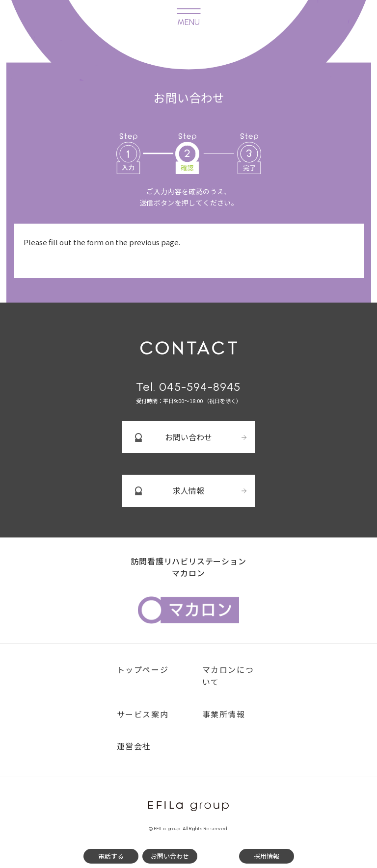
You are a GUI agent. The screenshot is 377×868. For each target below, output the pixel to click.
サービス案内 (143, 714)
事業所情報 (224, 714)
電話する (111, 856)
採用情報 (267, 856)
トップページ (143, 669)
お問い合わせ (188, 437)
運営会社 (134, 746)
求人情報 (188, 490)
